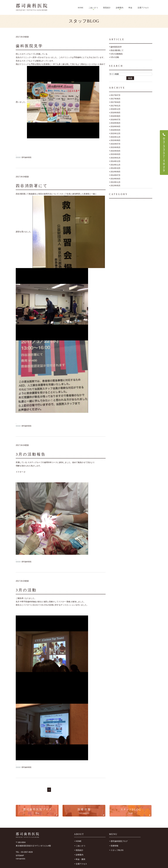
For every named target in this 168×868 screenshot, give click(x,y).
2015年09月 (115, 140)
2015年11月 (115, 137)
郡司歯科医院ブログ (119, 841)
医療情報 (115, 846)
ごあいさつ (80, 846)
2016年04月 (115, 126)
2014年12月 (115, 161)
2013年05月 (115, 186)
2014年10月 (115, 168)
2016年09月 (115, 113)
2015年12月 (115, 133)
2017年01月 (115, 106)
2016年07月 (115, 119)
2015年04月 (115, 151)
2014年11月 (115, 165)
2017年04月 (115, 102)
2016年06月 (115, 123)
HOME (81, 8)
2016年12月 (115, 109)
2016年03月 (115, 130)
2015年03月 (115, 154)
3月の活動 (26, 590)
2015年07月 (115, 144)
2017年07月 (115, 95)
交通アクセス (143, 8)
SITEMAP (20, 856)
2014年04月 (115, 179)
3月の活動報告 (31, 454)
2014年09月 (115, 172)
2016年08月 (115, 116)
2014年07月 (115, 175)
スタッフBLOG (117, 850)
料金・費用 (80, 859)
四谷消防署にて (32, 186)
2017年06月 (115, 99)
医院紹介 (107, 8)
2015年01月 (115, 158)
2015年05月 (115, 147)
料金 (130, 8)
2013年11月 (115, 182)
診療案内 (80, 855)
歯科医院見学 (29, 46)
